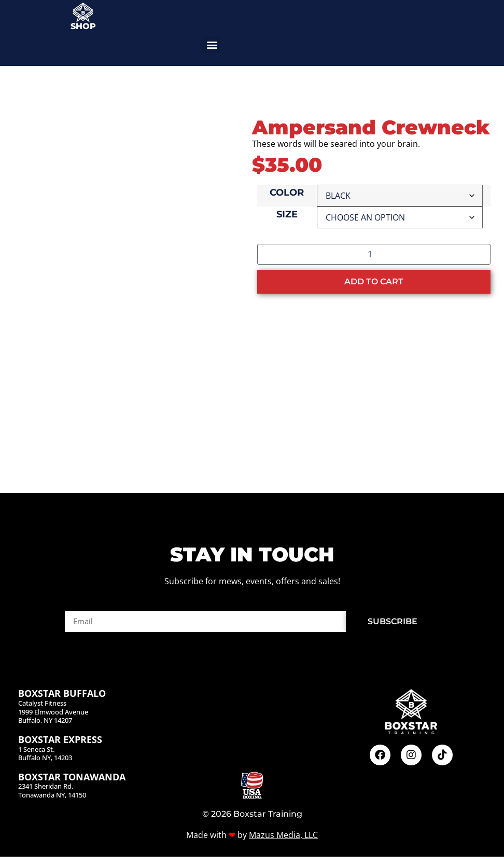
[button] (212, 44)
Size (287, 215)
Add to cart (374, 281)
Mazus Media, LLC (283, 844)
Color (287, 193)
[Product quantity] (374, 254)
